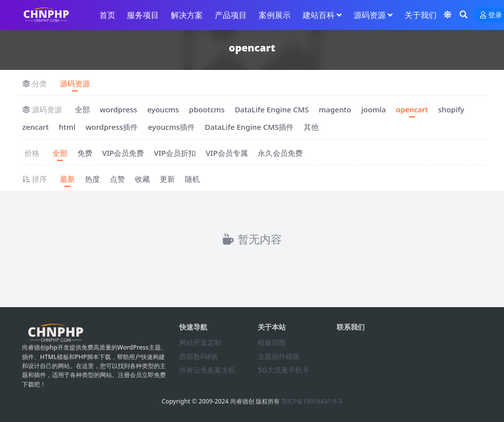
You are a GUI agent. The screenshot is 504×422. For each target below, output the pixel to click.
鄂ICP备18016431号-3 (312, 401)
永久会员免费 (280, 153)
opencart (412, 109)
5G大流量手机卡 (283, 370)
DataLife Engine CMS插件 (249, 127)
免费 (85, 153)
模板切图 (272, 342)
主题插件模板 (279, 356)
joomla (373, 109)
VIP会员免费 (123, 153)
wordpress (119, 109)
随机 (192, 179)
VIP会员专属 (227, 153)
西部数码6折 (199, 356)
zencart (36, 127)
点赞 (117, 179)
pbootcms (207, 109)
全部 (82, 109)
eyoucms (163, 109)
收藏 (142, 179)
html (67, 127)
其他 (311, 127)
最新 (67, 179)
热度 (92, 179)
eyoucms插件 (171, 127)
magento (335, 109)
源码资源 (75, 83)
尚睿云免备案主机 (207, 370)
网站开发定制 (200, 342)
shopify (451, 109)
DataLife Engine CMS (272, 109)
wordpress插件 (112, 127)
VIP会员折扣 (175, 153)
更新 (167, 179)
